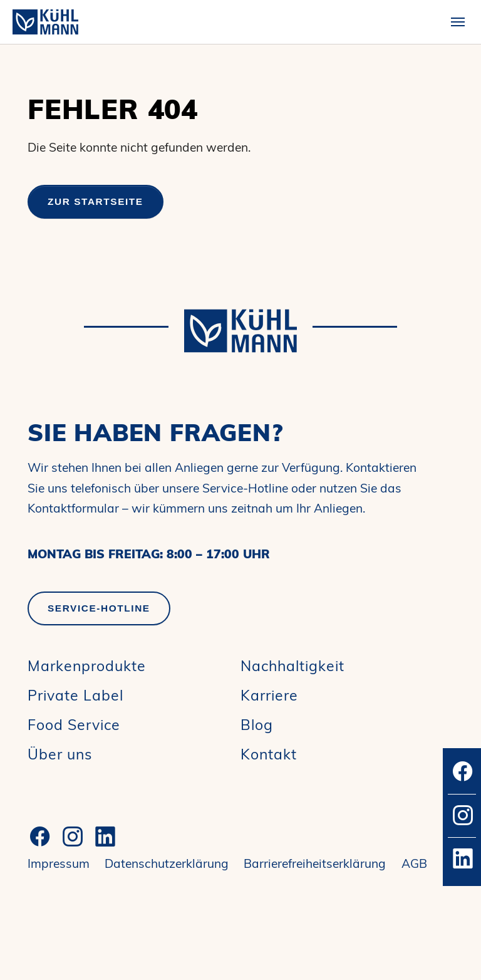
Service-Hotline (99, 608)
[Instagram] (73, 837)
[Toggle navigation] (458, 22)
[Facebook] (40, 837)
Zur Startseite (96, 201)
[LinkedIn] (105, 837)
